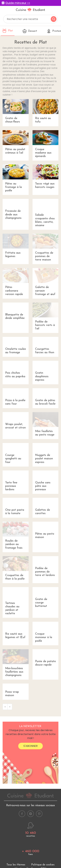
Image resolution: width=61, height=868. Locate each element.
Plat (8, 31)
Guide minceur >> (18, 3)
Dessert (30, 31)
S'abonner (30, 824)
